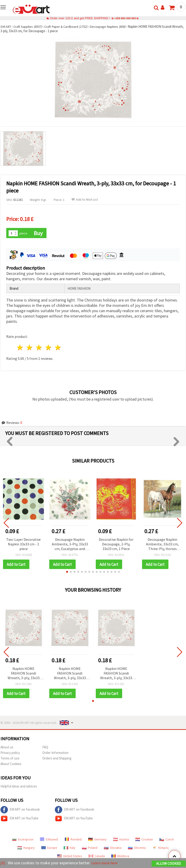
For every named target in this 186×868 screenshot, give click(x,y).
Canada (97, 857)
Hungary (26, 848)
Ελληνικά (49, 840)
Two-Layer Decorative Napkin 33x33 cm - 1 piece (23, 544)
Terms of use (10, 759)
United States (70, 857)
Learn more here (106, 863)
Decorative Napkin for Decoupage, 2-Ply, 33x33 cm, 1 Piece (116, 544)
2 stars (30, 348)
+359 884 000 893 (125, 18)
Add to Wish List (85, 200)
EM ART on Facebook (20, 810)
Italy (70, 848)
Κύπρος (161, 848)
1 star (20, 348)
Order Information (55, 753)
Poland (90, 848)
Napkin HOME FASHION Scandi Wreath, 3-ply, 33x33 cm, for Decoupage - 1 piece (24, 674)
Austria (121, 840)
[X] (3, 863)
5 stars (58, 348)
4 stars (48, 348)
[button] (67, 572)
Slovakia (113, 848)
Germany (97, 840)
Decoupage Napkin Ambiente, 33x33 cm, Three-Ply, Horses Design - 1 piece (162, 545)
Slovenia (137, 848)
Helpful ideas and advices (19, 787)
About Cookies (11, 764)
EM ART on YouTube (19, 819)
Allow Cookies (169, 864)
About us (7, 748)
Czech (167, 840)
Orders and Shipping (57, 759)
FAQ (45, 748)
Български (23, 840)
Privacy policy (10, 753)
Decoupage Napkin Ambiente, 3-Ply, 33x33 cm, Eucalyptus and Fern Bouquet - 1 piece (70, 545)
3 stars (39, 348)
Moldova (120, 857)
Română (73, 840)
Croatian (144, 840)
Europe (49, 848)
